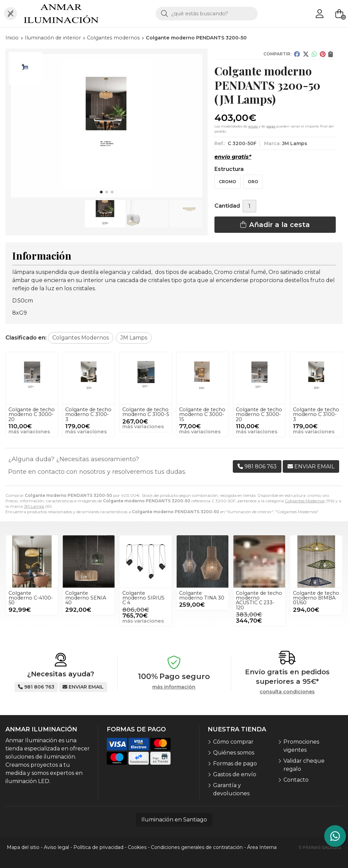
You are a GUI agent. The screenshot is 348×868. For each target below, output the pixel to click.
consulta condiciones (287, 692)
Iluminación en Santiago (174, 820)
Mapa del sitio (23, 847)
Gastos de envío (235, 774)
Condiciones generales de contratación (197, 847)
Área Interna (262, 847)
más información (174, 687)
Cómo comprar (233, 742)
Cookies (137, 847)
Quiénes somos (234, 753)
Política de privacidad (98, 847)
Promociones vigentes (301, 746)
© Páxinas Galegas (320, 848)
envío (253, 126)
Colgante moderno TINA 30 (202, 595)
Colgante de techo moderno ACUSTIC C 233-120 (259, 600)
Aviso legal (56, 847)
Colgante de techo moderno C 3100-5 (202, 412)
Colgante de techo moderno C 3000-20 (88, 414)
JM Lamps (34, 506)
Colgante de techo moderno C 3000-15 (32, 414)
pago (271, 126)
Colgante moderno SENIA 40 (86, 598)
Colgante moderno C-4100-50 (31, 598)
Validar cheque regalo (304, 765)
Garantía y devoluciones (231, 789)
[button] (101, 192)
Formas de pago (235, 763)
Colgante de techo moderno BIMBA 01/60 (316, 598)
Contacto (296, 780)
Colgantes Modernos (305, 501)
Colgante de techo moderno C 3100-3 (145, 414)
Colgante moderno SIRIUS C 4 (143, 598)
